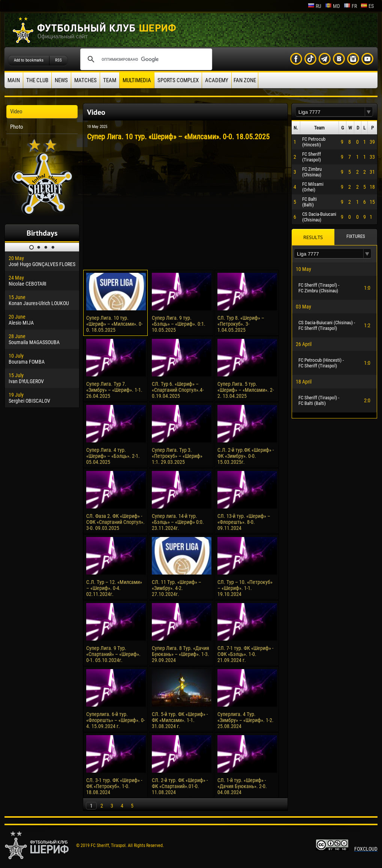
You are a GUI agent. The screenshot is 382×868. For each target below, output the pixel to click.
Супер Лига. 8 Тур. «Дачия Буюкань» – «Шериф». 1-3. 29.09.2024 (181, 654)
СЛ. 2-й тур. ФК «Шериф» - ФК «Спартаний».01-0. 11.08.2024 (180, 786)
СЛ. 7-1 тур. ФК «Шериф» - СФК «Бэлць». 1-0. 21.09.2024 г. (245, 654)
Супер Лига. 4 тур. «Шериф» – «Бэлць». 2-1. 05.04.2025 (113, 456)
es (367, 6)
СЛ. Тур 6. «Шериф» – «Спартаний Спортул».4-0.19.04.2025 (178, 390)
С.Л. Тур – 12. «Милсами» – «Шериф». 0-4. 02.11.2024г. (114, 588)
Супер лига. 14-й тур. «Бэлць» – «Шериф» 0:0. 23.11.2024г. (178, 522)
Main (14, 80)
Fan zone (245, 80)
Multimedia (137, 80)
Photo (17, 127)
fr (350, 6)
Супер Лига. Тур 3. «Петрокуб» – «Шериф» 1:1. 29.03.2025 (177, 456)
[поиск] (145, 59)
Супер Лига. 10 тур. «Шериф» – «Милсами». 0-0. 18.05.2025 (114, 324)
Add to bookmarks (29, 60)
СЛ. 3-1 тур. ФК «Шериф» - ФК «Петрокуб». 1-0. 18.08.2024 (114, 786)
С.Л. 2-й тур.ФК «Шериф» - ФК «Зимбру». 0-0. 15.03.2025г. (246, 456)
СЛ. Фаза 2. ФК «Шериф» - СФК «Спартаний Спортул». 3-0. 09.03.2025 (115, 522)
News (61, 80)
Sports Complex (178, 80)
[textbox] (330, 112)
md (333, 6)
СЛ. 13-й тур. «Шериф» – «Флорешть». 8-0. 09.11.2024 (244, 522)
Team (110, 80)
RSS (58, 60)
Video (16, 111)
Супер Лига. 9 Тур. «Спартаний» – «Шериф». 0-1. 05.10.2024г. (113, 654)
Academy (217, 80)
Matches (85, 80)
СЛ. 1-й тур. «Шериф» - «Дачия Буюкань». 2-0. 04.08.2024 (242, 786)
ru (315, 6)
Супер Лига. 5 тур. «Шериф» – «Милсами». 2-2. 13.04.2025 (246, 390)
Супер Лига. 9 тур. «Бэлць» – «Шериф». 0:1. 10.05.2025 (179, 324)
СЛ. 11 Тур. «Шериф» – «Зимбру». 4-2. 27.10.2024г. (177, 588)
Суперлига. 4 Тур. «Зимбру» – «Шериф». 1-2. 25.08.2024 (246, 720)
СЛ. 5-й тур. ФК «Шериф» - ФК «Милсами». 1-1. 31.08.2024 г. (180, 720)
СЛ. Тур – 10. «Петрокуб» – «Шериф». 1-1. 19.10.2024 (245, 588)
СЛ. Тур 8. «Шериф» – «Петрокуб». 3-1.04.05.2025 (241, 324)
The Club (37, 80)
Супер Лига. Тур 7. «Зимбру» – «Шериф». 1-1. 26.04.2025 (114, 390)
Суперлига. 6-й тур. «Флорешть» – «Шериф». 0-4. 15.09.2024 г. (115, 720)
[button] (369, 112)
